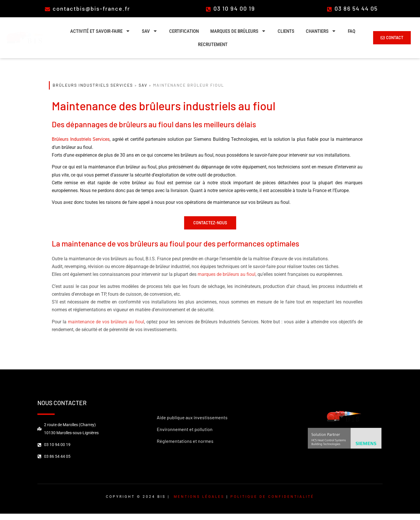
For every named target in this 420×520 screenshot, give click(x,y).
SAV (150, 31)
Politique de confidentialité (272, 497)
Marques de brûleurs (238, 31)
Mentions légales (199, 497)
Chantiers (321, 31)
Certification (184, 31)
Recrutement (213, 44)
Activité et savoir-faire (100, 31)
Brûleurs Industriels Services (93, 85)
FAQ (352, 31)
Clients (286, 31)
